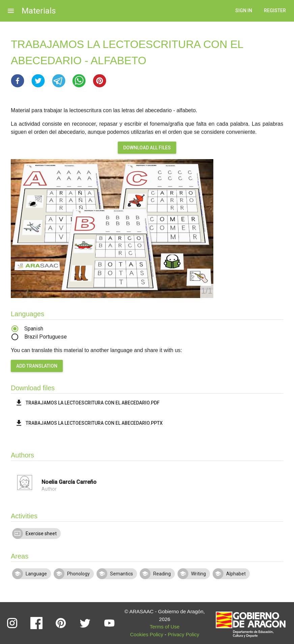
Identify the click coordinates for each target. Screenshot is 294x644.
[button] (18, 81)
